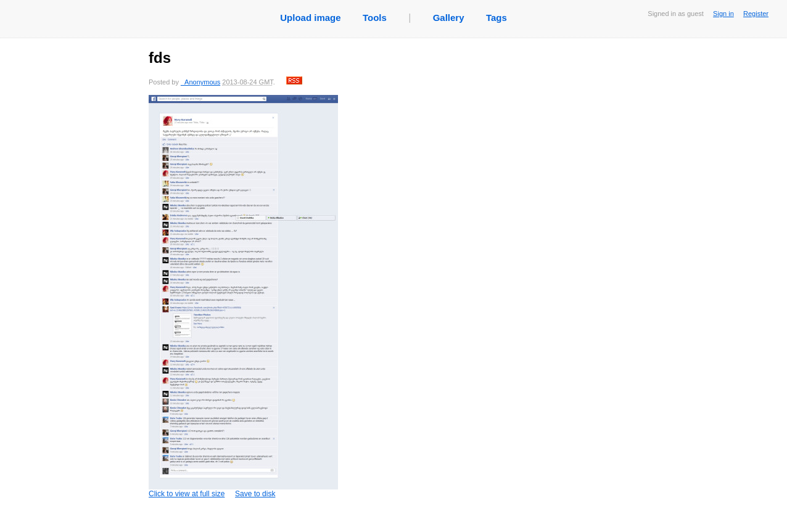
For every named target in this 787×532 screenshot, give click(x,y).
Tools (375, 18)
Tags (497, 18)
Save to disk (255, 494)
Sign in (723, 14)
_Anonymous (200, 82)
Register (756, 14)
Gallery (449, 18)
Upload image (310, 18)
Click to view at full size (243, 297)
